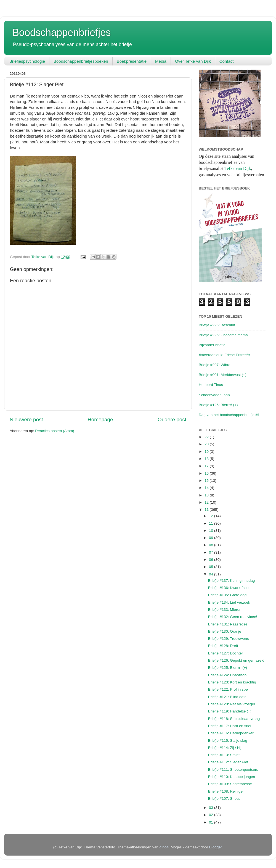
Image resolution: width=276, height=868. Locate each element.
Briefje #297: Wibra (215, 365)
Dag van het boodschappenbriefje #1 (229, 415)
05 (212, 567)
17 (207, 466)
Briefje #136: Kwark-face (228, 588)
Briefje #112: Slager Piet (228, 762)
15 (207, 481)
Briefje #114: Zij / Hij (225, 748)
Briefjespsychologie (27, 61)
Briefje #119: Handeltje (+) (230, 711)
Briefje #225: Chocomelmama (223, 335)
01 (212, 822)
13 (207, 495)
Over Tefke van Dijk (193, 61)
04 (212, 574)
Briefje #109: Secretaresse (230, 784)
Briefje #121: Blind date (227, 697)
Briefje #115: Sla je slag (228, 741)
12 (207, 502)
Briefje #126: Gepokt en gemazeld (236, 660)
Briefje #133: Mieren (225, 610)
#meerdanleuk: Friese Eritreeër (224, 355)
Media (161, 61)
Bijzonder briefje (212, 345)
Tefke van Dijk (238, 168)
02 (212, 815)
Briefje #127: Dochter (226, 653)
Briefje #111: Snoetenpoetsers (233, 770)
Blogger (216, 847)
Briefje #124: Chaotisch (227, 675)
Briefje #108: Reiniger (226, 791)
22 (207, 437)
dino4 (164, 847)
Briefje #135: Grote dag (227, 595)
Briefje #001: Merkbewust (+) (223, 375)
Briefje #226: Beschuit (217, 325)
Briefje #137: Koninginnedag (232, 581)
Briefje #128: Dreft (223, 646)
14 (207, 488)
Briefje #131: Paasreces (228, 624)
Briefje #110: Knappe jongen (232, 777)
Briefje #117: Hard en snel (230, 726)
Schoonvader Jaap (214, 395)
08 (212, 545)
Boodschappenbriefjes (62, 32)
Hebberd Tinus (211, 385)
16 (207, 473)
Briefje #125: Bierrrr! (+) (218, 405)
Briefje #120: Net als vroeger (232, 704)
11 (207, 510)
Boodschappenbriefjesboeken (81, 61)
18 (207, 459)
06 (212, 560)
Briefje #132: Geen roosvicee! (233, 617)
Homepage (100, 419)
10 (212, 531)
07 (212, 552)
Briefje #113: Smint (224, 755)
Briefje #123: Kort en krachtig (232, 682)
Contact (227, 61)
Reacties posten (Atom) (55, 431)
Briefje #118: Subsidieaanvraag (234, 719)
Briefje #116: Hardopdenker (231, 733)
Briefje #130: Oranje (225, 631)
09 (212, 538)
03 (212, 808)
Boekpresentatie (132, 61)
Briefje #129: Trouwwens (229, 639)
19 (207, 452)
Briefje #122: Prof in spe (228, 689)
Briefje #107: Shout (224, 799)
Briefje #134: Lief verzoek (229, 602)
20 (207, 444)
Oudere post (172, 419)
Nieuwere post (26, 419)
